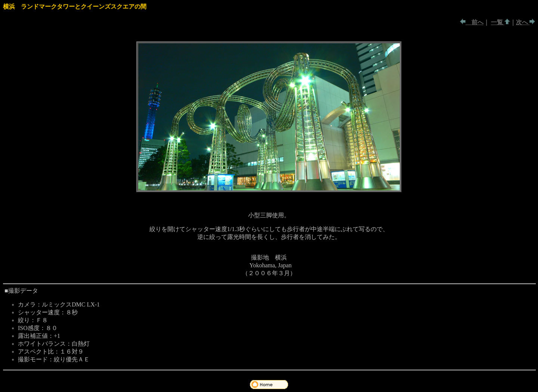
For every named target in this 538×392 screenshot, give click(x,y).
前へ (474, 22)
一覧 (498, 22)
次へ (523, 22)
